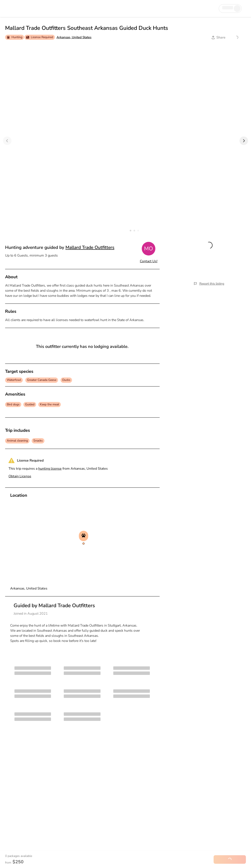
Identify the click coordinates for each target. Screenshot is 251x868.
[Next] (244, 141)
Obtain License (20, 476)
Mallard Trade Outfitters (90, 247)
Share (219, 37)
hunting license (50, 469)
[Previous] (7, 141)
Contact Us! (149, 261)
